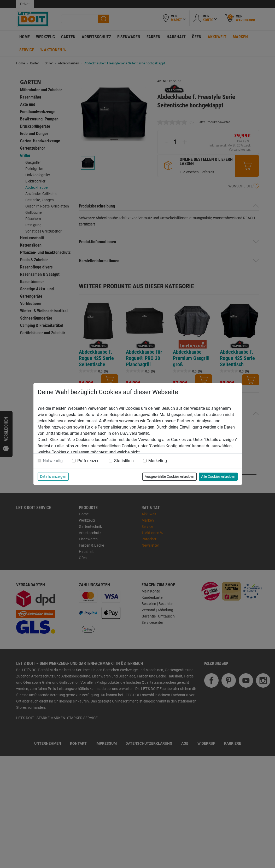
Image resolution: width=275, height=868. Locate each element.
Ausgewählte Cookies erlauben (169, 476)
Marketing (158, 461)
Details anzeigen (53, 476)
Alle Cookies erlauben (218, 476)
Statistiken (124, 461)
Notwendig (53, 461)
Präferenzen (88, 461)
